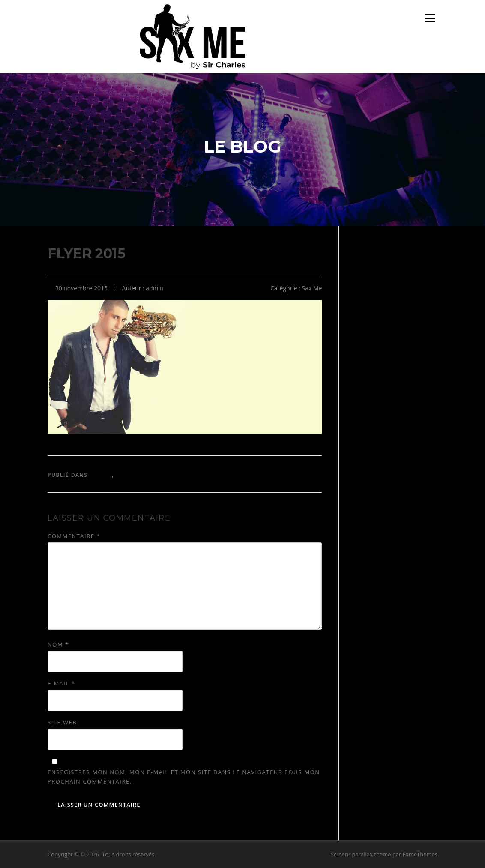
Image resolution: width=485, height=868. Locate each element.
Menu (430, 18)
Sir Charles (135, 475)
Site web (62, 722)
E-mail (61, 683)
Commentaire (74, 536)
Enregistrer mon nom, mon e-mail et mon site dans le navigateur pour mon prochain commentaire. (184, 777)
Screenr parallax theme (361, 854)
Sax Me (312, 288)
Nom (58, 644)
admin (154, 288)
